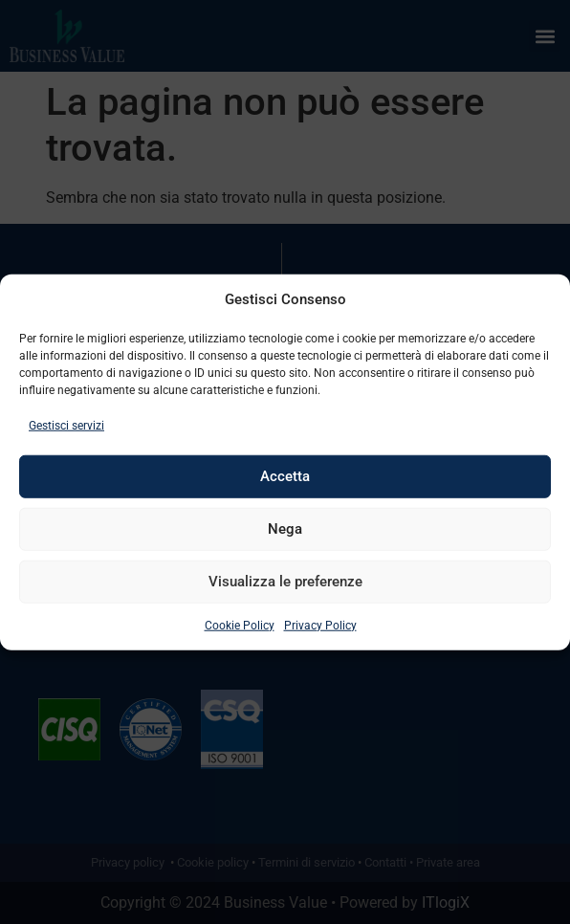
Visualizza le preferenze (285, 582)
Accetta (285, 476)
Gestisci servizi (66, 425)
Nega (285, 529)
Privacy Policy (320, 625)
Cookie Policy (240, 625)
